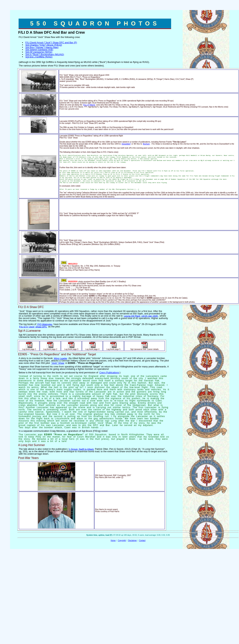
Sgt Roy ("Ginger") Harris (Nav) (42, 47)
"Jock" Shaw (58, 363)
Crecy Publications (109, 373)
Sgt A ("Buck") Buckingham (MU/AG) (45, 54)
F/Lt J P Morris (89, 105)
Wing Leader (61, 358)
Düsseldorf (126, 144)
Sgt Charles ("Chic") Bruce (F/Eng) (44, 45)
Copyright (122, 540)
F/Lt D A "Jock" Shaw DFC (33, 327)
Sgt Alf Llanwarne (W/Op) (39, 52)
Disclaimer (133, 540)
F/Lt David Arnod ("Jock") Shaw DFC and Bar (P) (51, 43)
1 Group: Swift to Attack (81, 449)
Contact (142, 540)
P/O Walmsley (45, 324)
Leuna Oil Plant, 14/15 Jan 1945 (141, 316)
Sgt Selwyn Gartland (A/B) (39, 50)
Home (113, 540)
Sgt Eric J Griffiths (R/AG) (39, 57)
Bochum (146, 144)
